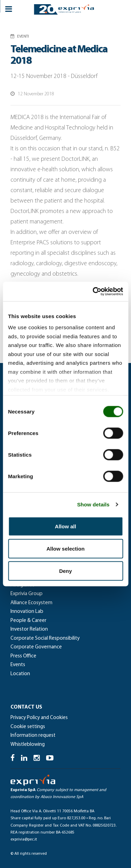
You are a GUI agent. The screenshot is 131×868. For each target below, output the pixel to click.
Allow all (65, 526)
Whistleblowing (28, 745)
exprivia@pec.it (24, 839)
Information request (33, 736)
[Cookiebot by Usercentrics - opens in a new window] (93, 292)
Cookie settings (28, 727)
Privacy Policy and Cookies (39, 718)
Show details (93, 504)
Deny (65, 571)
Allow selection (65, 548)
